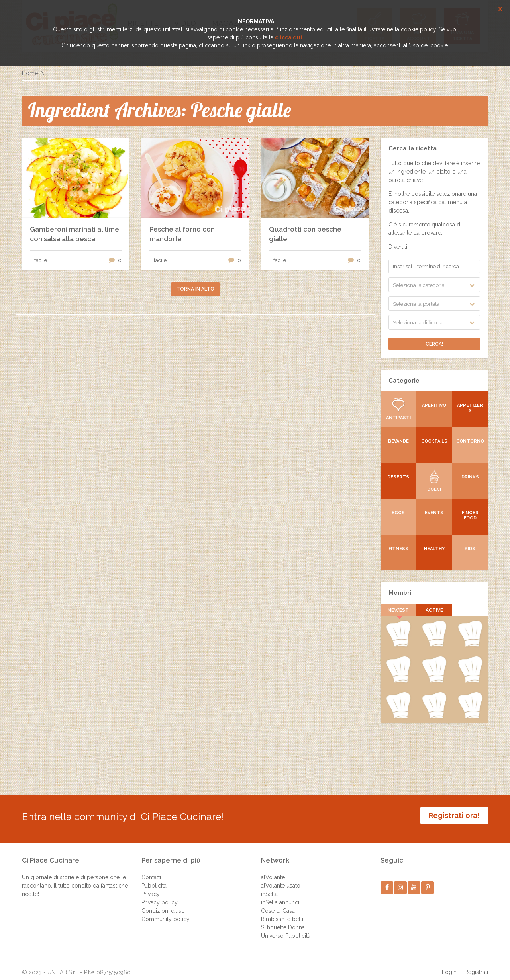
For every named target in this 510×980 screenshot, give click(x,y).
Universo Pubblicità (286, 930)
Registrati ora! (454, 815)
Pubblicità (154, 880)
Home (30, 73)
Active (434, 610)
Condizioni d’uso (163, 905)
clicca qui (288, 37)
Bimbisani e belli (282, 913)
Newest (399, 610)
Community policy (166, 913)
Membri (400, 593)
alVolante (273, 871)
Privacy (151, 888)
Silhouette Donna (283, 921)
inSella (269, 888)
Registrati (476, 966)
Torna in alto (195, 289)
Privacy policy (160, 896)
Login (449, 966)
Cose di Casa (278, 905)
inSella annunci (280, 896)
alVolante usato (281, 880)
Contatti (151, 871)
